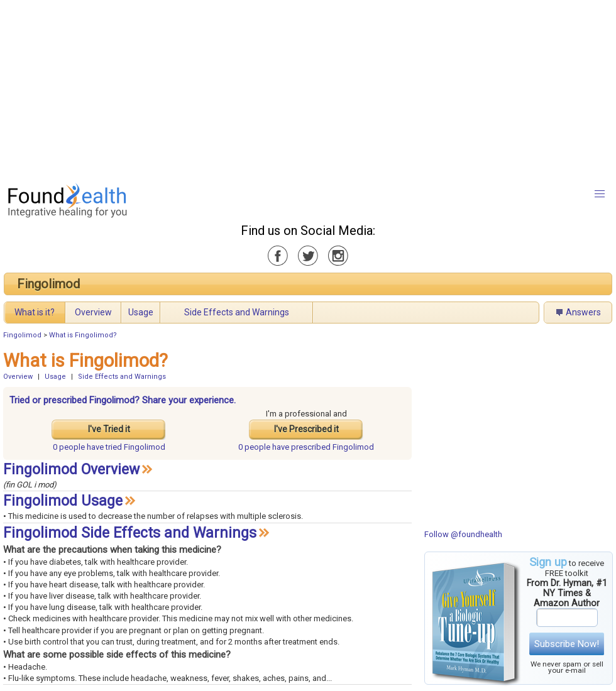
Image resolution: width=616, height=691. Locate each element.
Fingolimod (48, 284)
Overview (93, 312)
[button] (600, 194)
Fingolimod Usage (63, 501)
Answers (583, 312)
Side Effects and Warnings (237, 312)
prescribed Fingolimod (306, 447)
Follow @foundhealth (463, 534)
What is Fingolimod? (83, 335)
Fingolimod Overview (71, 470)
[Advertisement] (283, 88)
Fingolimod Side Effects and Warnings (130, 533)
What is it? (35, 312)
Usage (141, 312)
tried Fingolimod (109, 447)
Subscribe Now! (567, 644)
